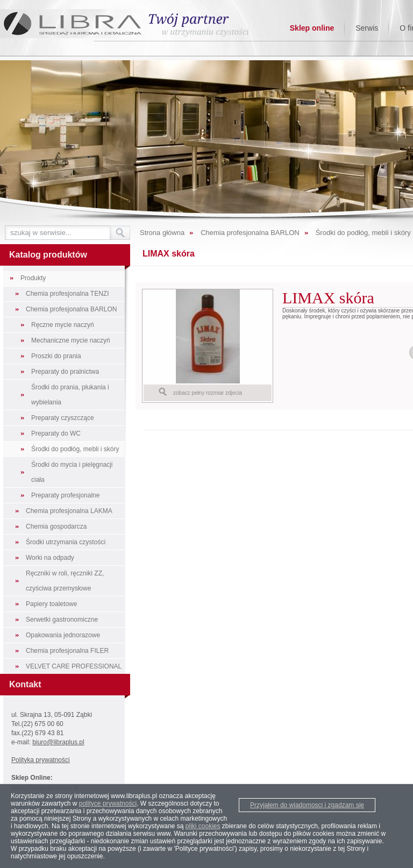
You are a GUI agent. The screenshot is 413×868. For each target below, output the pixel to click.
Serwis (367, 28)
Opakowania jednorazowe (63, 635)
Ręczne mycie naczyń (63, 325)
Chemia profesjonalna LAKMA (69, 511)
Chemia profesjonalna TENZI (67, 294)
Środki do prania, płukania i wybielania (70, 395)
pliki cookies (203, 826)
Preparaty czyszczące (63, 418)
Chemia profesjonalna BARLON (71, 309)
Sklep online (312, 28)
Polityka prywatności (41, 760)
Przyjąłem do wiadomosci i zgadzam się (307, 805)
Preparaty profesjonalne (65, 495)
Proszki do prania (56, 356)
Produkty (33, 278)
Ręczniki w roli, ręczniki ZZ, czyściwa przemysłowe (65, 581)
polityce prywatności (108, 803)
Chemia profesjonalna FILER (67, 651)
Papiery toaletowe (51, 604)
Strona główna (162, 233)
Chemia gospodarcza (56, 527)
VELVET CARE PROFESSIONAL (74, 666)
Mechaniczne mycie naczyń (71, 340)
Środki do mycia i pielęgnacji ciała (72, 472)
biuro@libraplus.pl (58, 742)
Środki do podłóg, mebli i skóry (75, 449)
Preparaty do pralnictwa (65, 372)
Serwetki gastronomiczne (62, 620)
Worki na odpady (50, 558)
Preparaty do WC (56, 433)
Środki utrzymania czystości (66, 542)
